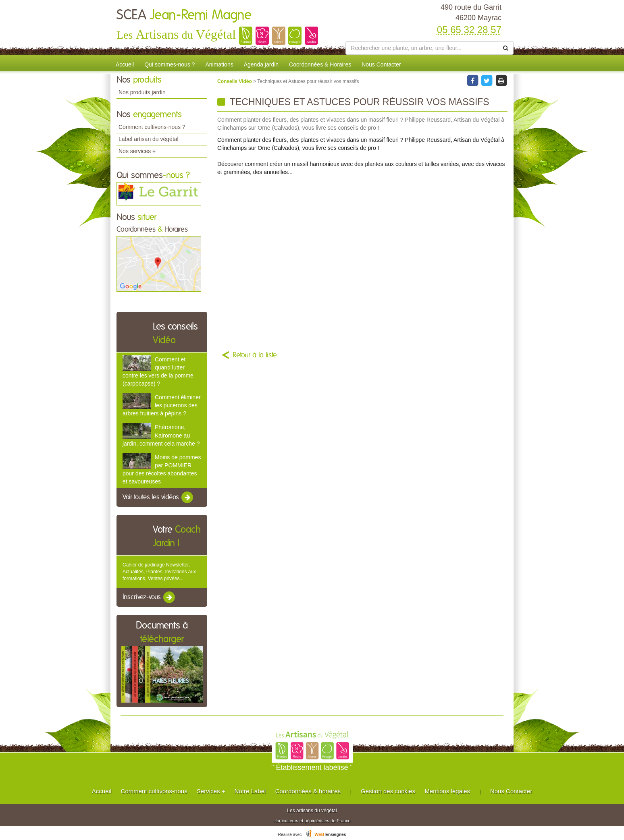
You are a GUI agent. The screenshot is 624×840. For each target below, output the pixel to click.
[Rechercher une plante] (422, 48)
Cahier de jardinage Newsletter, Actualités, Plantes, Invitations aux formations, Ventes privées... (159, 572)
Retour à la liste (255, 355)
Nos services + (137, 151)
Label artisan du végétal (149, 139)
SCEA (184, 15)
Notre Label (250, 791)
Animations (219, 64)
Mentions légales (448, 791)
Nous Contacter (381, 64)
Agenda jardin (261, 64)
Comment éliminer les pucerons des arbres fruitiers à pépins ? (162, 405)
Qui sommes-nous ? (170, 64)
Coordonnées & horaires (308, 791)
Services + (211, 791)
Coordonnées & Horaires (320, 64)
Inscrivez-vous (149, 597)
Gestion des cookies (388, 791)
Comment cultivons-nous (154, 791)
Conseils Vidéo (235, 81)
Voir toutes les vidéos (158, 498)
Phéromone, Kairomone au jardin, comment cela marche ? (161, 435)
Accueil (125, 64)
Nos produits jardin (142, 92)
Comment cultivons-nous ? (152, 127)
